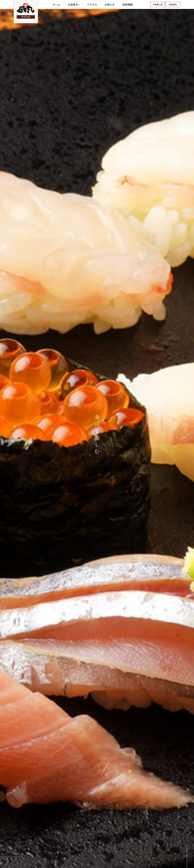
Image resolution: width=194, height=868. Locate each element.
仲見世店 (173, 6)
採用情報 (127, 6)
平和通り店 (158, 6)
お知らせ (110, 6)
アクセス (92, 6)
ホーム (56, 6)
